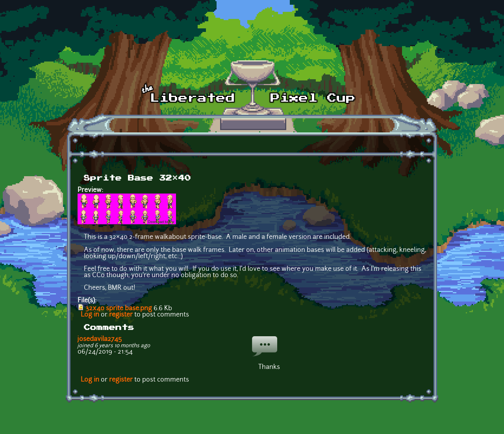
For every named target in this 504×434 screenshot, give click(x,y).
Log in (90, 315)
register (121, 315)
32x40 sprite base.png (119, 309)
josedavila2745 (100, 339)
